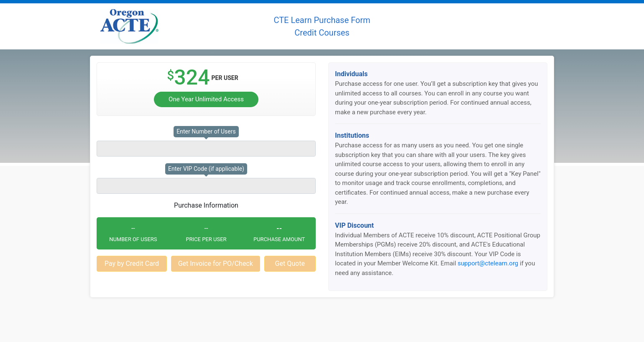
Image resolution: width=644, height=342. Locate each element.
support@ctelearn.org (488, 263)
